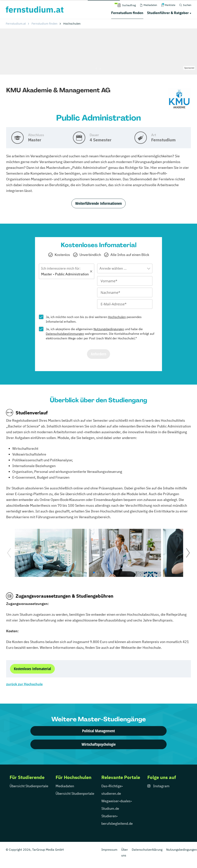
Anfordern (98, 354)
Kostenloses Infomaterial (32, 669)
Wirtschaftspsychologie (99, 744)
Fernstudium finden (127, 13)
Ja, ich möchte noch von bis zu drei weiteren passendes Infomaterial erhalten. (94, 319)
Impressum (109, 850)
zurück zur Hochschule (24, 684)
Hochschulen (117, 317)
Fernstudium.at (16, 24)
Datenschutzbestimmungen (65, 334)
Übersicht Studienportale (29, 786)
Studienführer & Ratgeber (168, 13)
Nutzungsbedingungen (109, 329)
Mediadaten (65, 786)
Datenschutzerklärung (147, 850)
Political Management (98, 731)
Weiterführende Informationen (98, 203)
